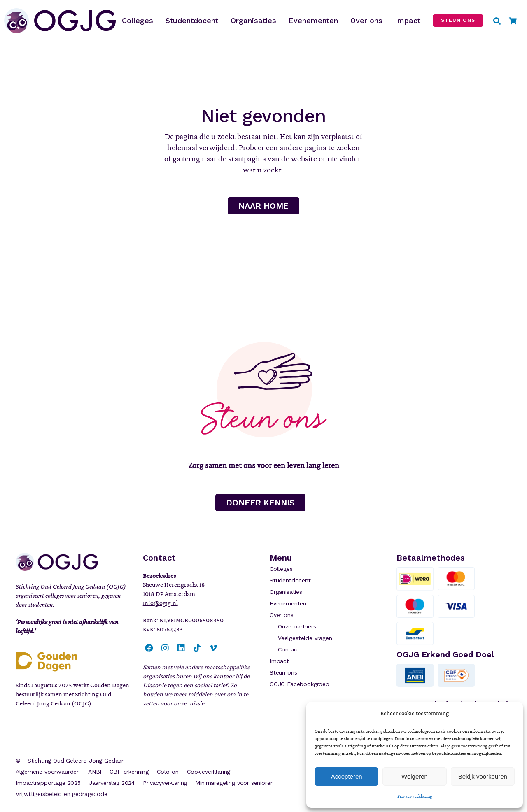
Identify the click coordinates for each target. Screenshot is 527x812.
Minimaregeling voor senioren (234, 783)
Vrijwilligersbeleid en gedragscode (61, 794)
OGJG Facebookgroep (300, 684)
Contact (289, 649)
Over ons (282, 615)
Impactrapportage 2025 (48, 783)
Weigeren (415, 776)
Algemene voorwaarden (48, 772)
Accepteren (347, 776)
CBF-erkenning (129, 772)
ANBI (95, 772)
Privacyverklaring (415, 796)
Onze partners (297, 626)
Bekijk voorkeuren (483, 776)
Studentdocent (290, 580)
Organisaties (286, 592)
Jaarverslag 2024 (112, 783)
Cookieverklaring (209, 772)
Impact (279, 661)
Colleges (281, 569)
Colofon (168, 772)
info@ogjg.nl (160, 603)
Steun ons (283, 672)
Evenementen (288, 603)
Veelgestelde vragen (305, 638)
